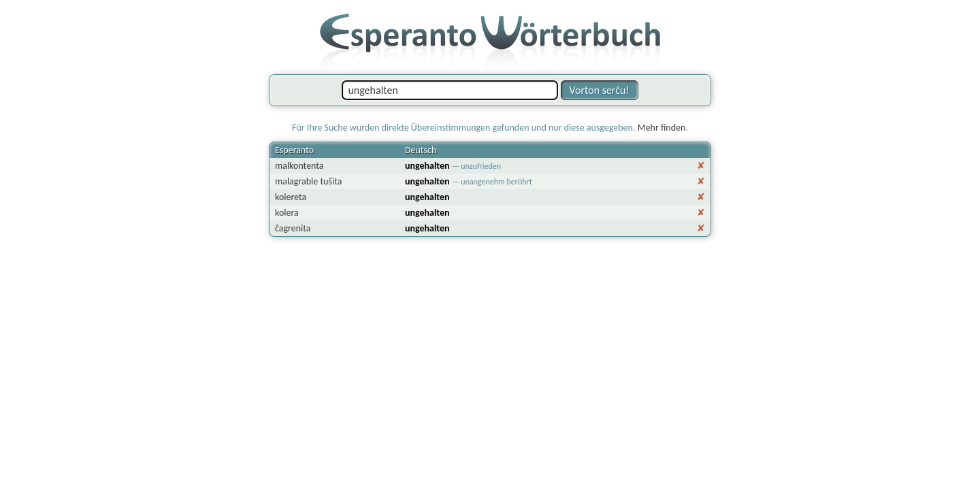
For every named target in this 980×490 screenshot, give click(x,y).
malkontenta (299, 166)
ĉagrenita (293, 228)
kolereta (291, 197)
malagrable (296, 181)
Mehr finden (662, 128)
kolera (287, 213)
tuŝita (331, 181)
